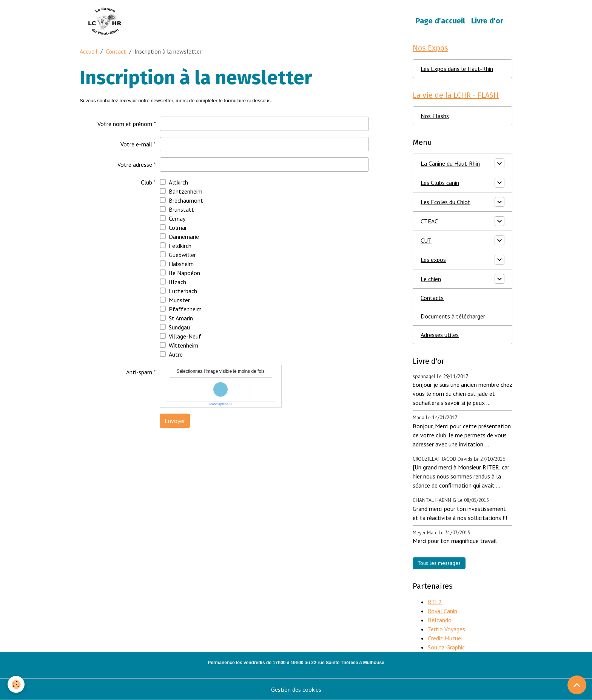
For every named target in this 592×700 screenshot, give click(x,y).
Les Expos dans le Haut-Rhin (457, 69)
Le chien (431, 279)
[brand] (107, 21)
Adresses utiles (440, 335)
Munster (179, 300)
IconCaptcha (219, 404)
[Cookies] (16, 684)
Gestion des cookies (296, 689)
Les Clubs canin (440, 183)
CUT (426, 240)
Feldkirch (180, 246)
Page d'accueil (440, 21)
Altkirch (178, 182)
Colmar (178, 228)
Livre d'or (487, 21)
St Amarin (181, 318)
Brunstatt (181, 209)
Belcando (440, 620)
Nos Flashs (435, 116)
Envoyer (175, 421)
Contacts (432, 298)
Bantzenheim (186, 191)
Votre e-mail (136, 144)
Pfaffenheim (185, 309)
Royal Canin (442, 611)
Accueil (89, 51)
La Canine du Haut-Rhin (450, 163)
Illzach (177, 282)
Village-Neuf (185, 336)
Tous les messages (439, 563)
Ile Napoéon (184, 273)
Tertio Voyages (446, 629)
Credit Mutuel (445, 638)
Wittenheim (183, 345)
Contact (116, 51)
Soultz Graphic (446, 647)
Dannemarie (184, 237)
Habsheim (181, 264)
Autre (176, 354)
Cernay (177, 218)
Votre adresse (135, 165)
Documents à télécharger (453, 316)
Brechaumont (186, 200)
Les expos (433, 260)
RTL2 (435, 602)
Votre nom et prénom (125, 124)
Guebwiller (182, 255)
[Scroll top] (577, 685)
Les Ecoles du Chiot (446, 202)
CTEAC (429, 221)
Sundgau (179, 327)
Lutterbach (183, 291)
